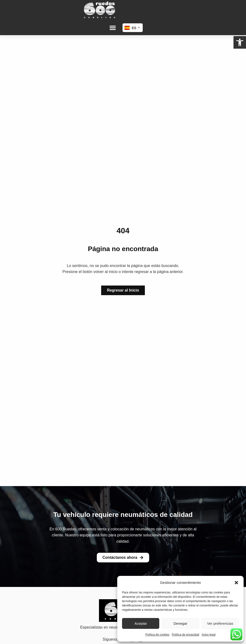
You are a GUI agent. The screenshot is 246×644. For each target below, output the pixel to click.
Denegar (180, 623)
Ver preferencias (220, 623)
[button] (236, 583)
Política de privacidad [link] (185, 635)
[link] (240, 42)
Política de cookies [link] (157, 635)
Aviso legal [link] (209, 635)
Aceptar (141, 623)
